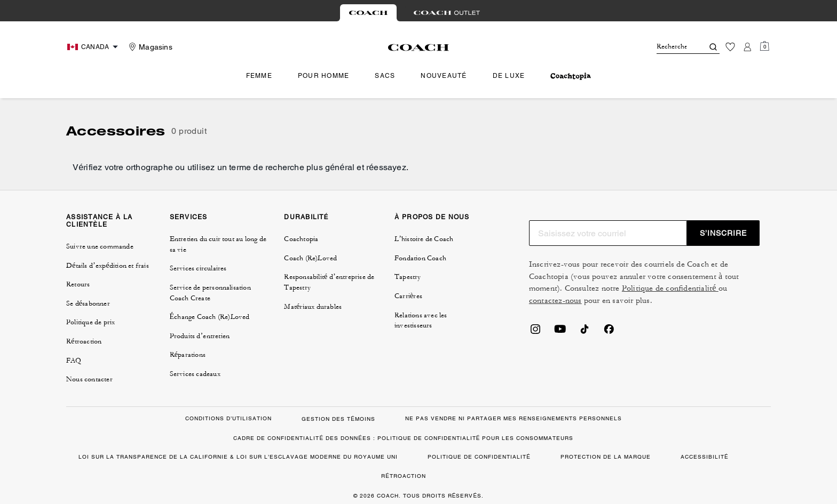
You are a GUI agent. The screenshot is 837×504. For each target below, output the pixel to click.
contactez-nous (555, 301)
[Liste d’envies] (730, 47)
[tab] (368, 13)
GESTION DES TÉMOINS (338, 419)
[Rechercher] (672, 47)
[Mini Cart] (764, 46)
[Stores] (149, 47)
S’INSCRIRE (723, 233)
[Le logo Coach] (419, 47)
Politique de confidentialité (670, 288)
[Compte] (747, 47)
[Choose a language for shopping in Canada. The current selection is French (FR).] (94, 47)
